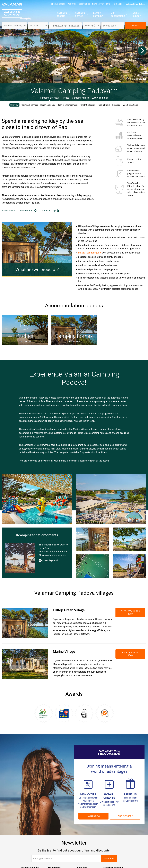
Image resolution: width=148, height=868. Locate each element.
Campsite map (50, 211)
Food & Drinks (104, 105)
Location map (28, 211)
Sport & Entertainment (68, 105)
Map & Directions (130, 105)
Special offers (58, 4)
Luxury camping (100, 98)
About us (72, 4)
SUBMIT (136, 26)
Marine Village (64, 652)
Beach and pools (48, 105)
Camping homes (80, 98)
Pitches (65, 98)
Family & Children (88, 105)
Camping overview (49, 98)
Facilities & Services (29, 105)
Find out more (125, 816)
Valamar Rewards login (135, 4)
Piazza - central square (90, 253)
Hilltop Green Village (69, 610)
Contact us (84, 4)
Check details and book (130, 612)
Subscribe (109, 858)
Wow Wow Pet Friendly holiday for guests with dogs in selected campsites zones (136, 189)
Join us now (93, 816)
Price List (116, 105)
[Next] (142, 51)
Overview (14, 105)
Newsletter (98, 4)
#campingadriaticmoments (37, 535)
